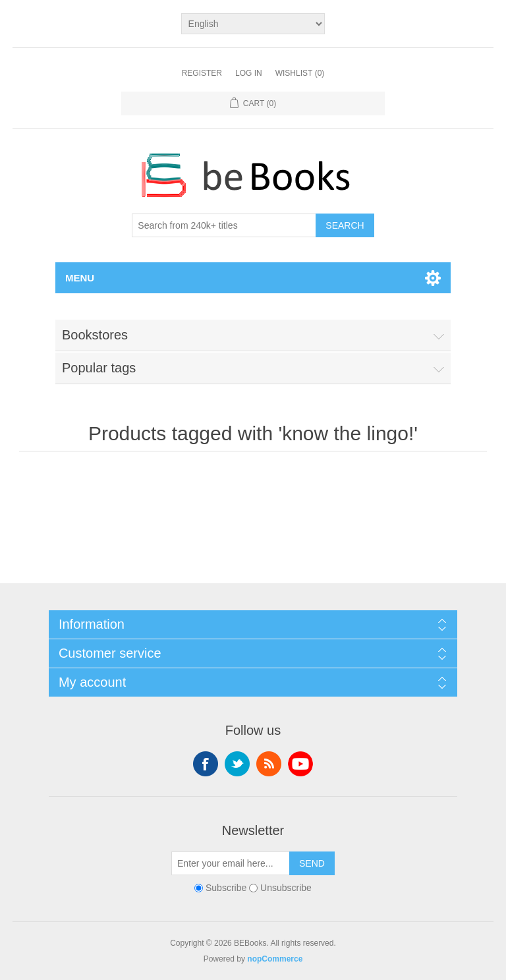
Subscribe (226, 888)
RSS (269, 764)
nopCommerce (275, 959)
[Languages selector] (253, 24)
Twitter (237, 764)
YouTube (300, 764)
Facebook (206, 764)
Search (345, 225)
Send (312, 863)
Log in (249, 73)
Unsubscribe (286, 888)
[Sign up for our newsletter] (231, 863)
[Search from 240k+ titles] (224, 225)
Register (202, 73)
